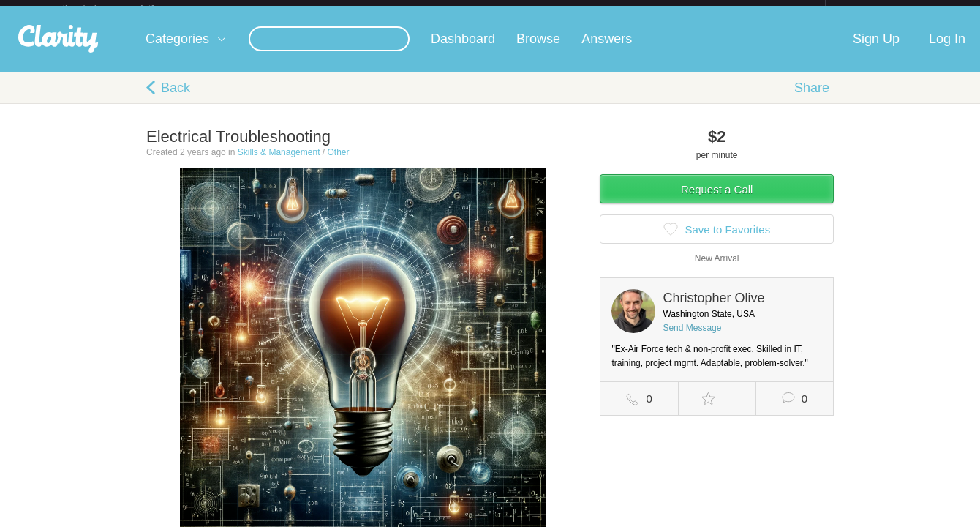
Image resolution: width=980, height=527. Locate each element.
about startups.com (877, 10)
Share (812, 100)
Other (338, 164)
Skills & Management (279, 164)
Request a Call (717, 201)
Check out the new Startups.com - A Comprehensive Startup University (666, 10)
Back (176, 100)
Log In (947, 51)
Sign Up (876, 51)
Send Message (692, 340)
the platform (124, 8)
